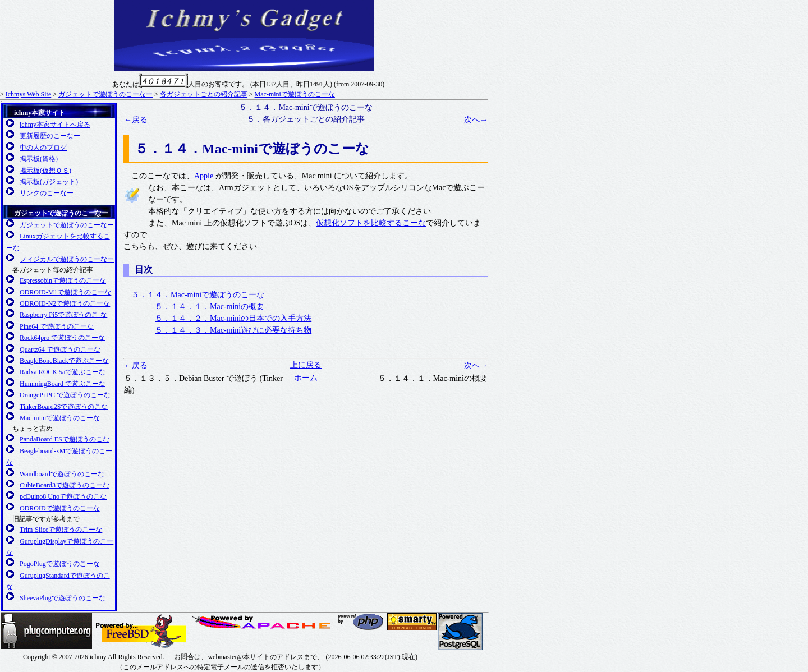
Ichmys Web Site (28, 94)
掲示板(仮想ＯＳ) (45, 171)
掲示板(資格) (39, 159)
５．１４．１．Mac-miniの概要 (210, 307)
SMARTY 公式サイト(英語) (412, 622)
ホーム (306, 378)
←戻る (136, 120)
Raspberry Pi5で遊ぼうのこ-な (63, 315)
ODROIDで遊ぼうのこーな (60, 508)
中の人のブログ (43, 148)
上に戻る (306, 365)
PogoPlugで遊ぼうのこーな (60, 564)
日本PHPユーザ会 (361, 622)
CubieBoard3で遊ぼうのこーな (65, 485)
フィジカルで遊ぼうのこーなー (67, 259)
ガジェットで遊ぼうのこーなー (105, 94)
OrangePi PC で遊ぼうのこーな (65, 395)
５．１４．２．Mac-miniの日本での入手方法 (233, 318)
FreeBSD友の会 (141, 631)
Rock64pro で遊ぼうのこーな (62, 338)
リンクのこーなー (47, 193)
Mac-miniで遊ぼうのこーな (295, 94)
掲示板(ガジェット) (49, 182)
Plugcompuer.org (47, 631)
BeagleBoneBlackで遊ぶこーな (64, 361)
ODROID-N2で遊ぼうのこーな (65, 303)
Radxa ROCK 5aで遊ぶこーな (63, 372)
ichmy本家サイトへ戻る (55, 125)
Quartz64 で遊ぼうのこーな (60, 349)
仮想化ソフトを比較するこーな (371, 223)
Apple (204, 176)
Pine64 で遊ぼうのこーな (57, 326)
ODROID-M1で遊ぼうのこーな (65, 292)
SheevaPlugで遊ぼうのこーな (63, 598)
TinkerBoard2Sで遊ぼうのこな (64, 407)
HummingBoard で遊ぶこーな (63, 384)
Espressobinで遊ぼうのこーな (63, 280)
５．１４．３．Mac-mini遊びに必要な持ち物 (233, 330)
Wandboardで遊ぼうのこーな (62, 474)
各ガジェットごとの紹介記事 (204, 94)
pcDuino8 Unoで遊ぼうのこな (63, 496)
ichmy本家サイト (40, 113)
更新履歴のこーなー (50, 136)
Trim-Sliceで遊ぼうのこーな (61, 530)
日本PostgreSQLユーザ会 (460, 632)
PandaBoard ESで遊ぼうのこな (65, 439)
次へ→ (476, 120)
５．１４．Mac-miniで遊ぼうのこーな (198, 295)
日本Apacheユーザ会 (263, 622)
